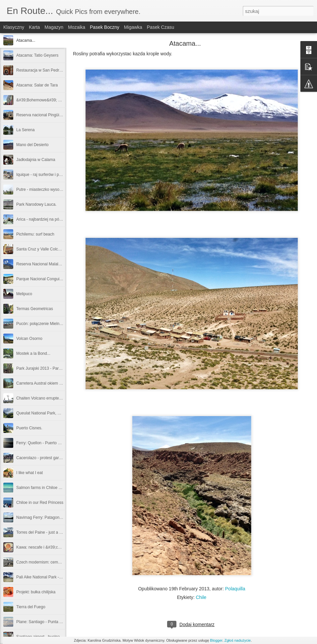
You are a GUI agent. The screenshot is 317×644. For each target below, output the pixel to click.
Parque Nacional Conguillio (40, 279)
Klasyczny (14, 27)
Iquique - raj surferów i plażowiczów (48, 175)
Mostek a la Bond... (33, 353)
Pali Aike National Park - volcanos (46, 577)
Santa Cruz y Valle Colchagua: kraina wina (54, 249)
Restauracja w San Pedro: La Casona (50, 70)
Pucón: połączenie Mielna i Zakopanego (52, 324)
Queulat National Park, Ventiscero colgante (54, 413)
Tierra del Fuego (31, 607)
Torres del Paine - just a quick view (47, 532)
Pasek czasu (160, 27)
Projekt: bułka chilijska (36, 592)
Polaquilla (235, 589)
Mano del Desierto (32, 145)
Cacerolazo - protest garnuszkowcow (49, 458)
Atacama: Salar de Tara (37, 85)
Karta (34, 27)
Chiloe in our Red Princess (40, 503)
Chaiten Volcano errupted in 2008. (46, 398)
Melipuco (24, 294)
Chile (201, 597)
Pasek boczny (105, 27)
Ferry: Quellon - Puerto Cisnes (43, 443)
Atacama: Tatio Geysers (37, 55)
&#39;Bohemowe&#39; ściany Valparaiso (53, 100)
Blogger (216, 640)
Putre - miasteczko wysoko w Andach (49, 189)
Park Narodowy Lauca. (36, 204)
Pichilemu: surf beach (35, 234)
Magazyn (54, 27)
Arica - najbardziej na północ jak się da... (52, 219)
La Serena (25, 130)
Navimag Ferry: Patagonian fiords (46, 517)
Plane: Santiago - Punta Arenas (44, 622)
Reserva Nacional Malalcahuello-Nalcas (51, 264)
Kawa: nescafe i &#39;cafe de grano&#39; (53, 547)
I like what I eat (30, 473)
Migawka (133, 27)
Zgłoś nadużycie (238, 640)
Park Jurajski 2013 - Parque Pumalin (49, 368)
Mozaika (77, 27)
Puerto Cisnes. (29, 428)
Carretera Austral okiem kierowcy (45, 383)
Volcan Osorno (29, 339)
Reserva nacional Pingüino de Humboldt (52, 115)
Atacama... (26, 40)
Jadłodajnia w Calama (36, 160)
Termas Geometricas (35, 309)
